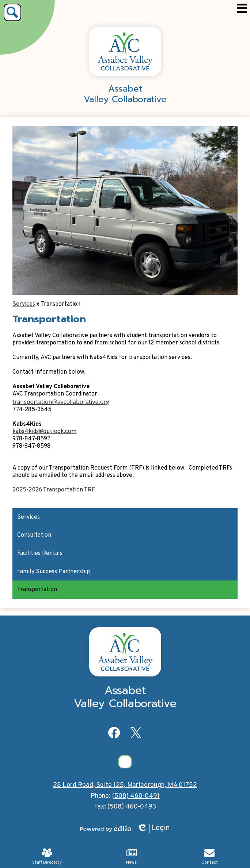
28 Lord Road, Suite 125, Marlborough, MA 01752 (125, 785)
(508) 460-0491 (136, 796)
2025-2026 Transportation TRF (54, 490)
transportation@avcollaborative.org (61, 402)
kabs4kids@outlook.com (44, 432)
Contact (210, 857)
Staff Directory (47, 857)
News (131, 857)
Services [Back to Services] (24, 304)
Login (154, 828)
